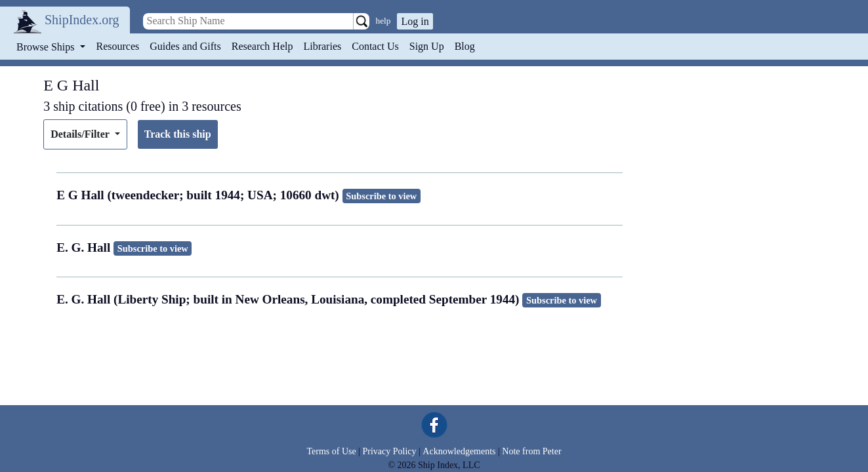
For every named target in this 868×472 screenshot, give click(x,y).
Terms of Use (331, 451)
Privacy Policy (389, 451)
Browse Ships (47, 47)
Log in (415, 21)
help (383, 21)
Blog (465, 46)
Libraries (322, 46)
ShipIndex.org (82, 20)
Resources (118, 46)
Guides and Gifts (185, 46)
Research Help (262, 46)
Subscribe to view (381, 196)
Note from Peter (531, 451)
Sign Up (427, 46)
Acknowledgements (459, 451)
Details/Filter (81, 134)
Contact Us (375, 46)
